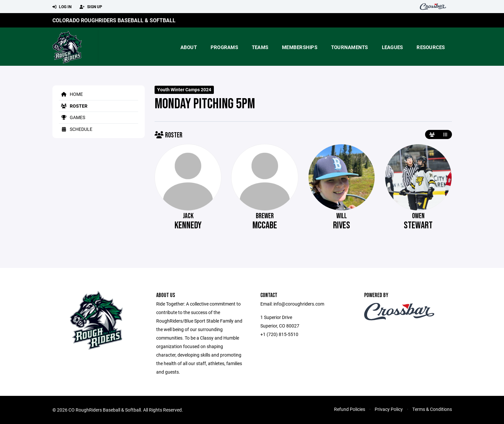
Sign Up (91, 7)
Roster (73, 106)
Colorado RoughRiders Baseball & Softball (114, 20)
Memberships (300, 47)
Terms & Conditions (432, 409)
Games (72, 117)
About (189, 47)
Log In (62, 7)
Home (71, 94)
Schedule (76, 129)
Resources (431, 47)
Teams (260, 47)
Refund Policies (350, 409)
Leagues (392, 47)
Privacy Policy (389, 409)
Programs (224, 47)
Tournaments (350, 47)
